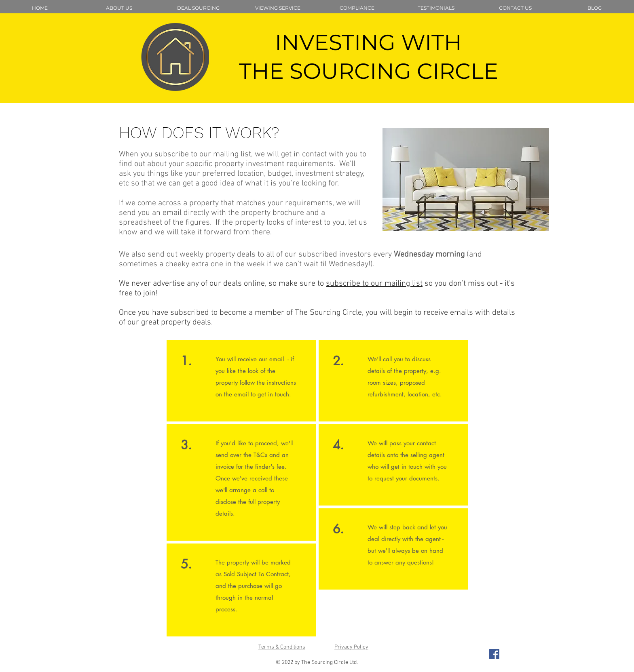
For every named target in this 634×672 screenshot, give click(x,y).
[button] (198, 8)
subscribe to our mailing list (374, 284)
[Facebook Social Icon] (494, 654)
